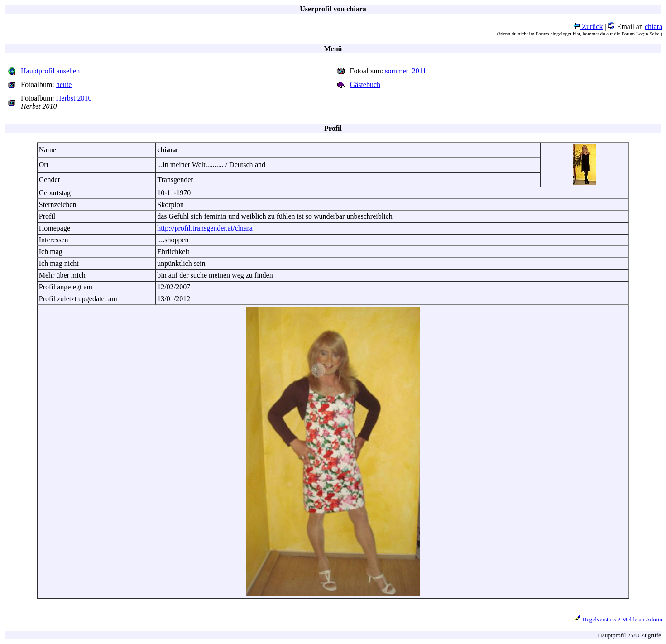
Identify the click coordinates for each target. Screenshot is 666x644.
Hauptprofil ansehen (50, 71)
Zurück (588, 26)
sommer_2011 (405, 71)
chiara (654, 26)
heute (64, 84)
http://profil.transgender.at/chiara (205, 228)
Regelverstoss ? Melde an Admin (623, 619)
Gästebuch (365, 84)
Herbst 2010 (74, 98)
